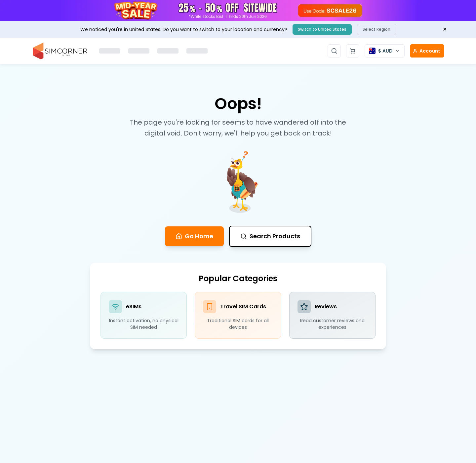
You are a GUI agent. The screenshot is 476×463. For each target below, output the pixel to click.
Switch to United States (322, 29)
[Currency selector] (385, 51)
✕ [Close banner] (445, 29)
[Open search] (334, 51)
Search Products (270, 236)
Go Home (194, 236)
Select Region (377, 29)
